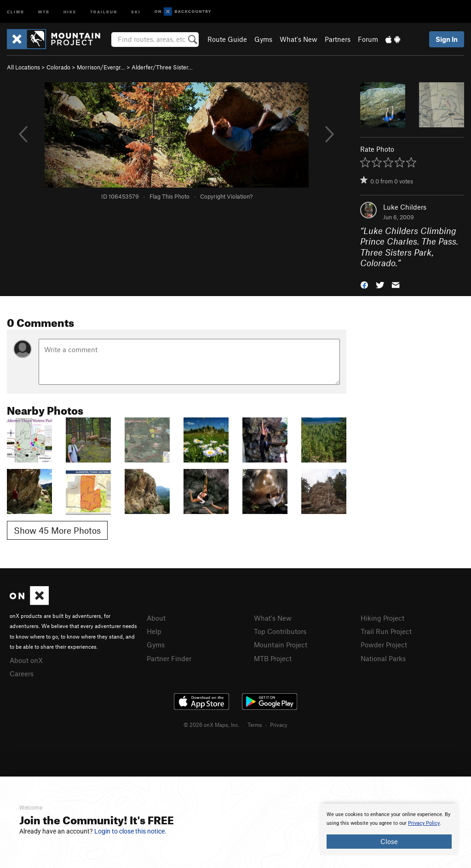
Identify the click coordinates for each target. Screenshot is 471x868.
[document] (389, 829)
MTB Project (273, 658)
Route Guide (227, 39)
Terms (255, 725)
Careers (22, 674)
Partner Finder (169, 658)
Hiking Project (382, 618)
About (156, 618)
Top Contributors (280, 631)
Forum (368, 39)
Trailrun (104, 11)
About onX (26, 660)
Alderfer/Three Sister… (162, 67)
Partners (338, 39)
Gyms (263, 39)
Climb (16, 11)
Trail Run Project (386, 631)
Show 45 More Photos (57, 530)
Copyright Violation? (226, 196)
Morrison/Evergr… (101, 67)
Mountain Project (281, 645)
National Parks (383, 658)
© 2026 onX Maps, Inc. (212, 725)
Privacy (279, 725)
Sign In (447, 39)
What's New (299, 39)
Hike (70, 11)
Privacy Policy (424, 823)
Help (154, 631)
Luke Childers (405, 207)
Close (389, 841)
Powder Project (384, 645)
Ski (136, 11)
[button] (364, 284)
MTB (44, 11)
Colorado (58, 67)
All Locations (23, 67)
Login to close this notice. (130, 831)
